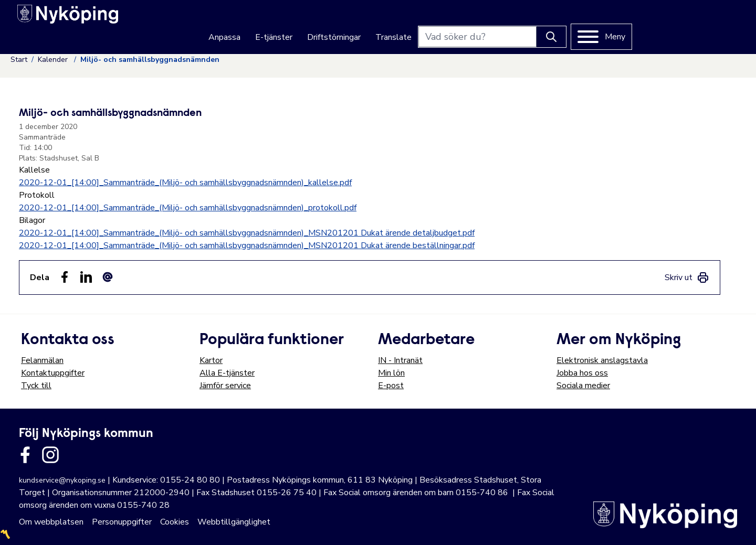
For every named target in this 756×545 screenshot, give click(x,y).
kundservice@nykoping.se (62, 480)
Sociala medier (583, 386)
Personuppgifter (122, 522)
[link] (687, 277)
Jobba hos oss (582, 373)
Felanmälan (42, 360)
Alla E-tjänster (227, 373)
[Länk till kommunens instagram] (50, 455)
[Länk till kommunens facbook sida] (25, 455)
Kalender (54, 60)
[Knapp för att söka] (656, 22)
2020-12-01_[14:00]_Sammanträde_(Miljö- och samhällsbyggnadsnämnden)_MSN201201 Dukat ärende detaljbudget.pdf (247, 233)
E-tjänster (379, 22)
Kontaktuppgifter (53, 373)
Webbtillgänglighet (234, 522)
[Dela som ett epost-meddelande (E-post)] (108, 277)
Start (19, 60)
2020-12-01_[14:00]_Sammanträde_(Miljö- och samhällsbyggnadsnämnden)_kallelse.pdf (185, 183)
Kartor (211, 360)
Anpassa (329, 22)
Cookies (175, 522)
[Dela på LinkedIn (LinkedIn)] (86, 277)
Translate (498, 22)
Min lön (391, 373)
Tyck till (36, 386)
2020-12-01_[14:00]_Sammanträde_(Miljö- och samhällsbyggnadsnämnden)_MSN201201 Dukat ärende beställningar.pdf (247, 245)
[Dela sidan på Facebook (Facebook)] (65, 277)
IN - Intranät (400, 360)
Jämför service (225, 386)
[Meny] (706, 22)
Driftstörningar (439, 22)
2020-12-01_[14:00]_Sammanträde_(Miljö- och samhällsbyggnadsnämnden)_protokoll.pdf (188, 208)
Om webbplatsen (51, 522)
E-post (391, 386)
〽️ (5, 535)
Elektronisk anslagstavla (602, 360)
